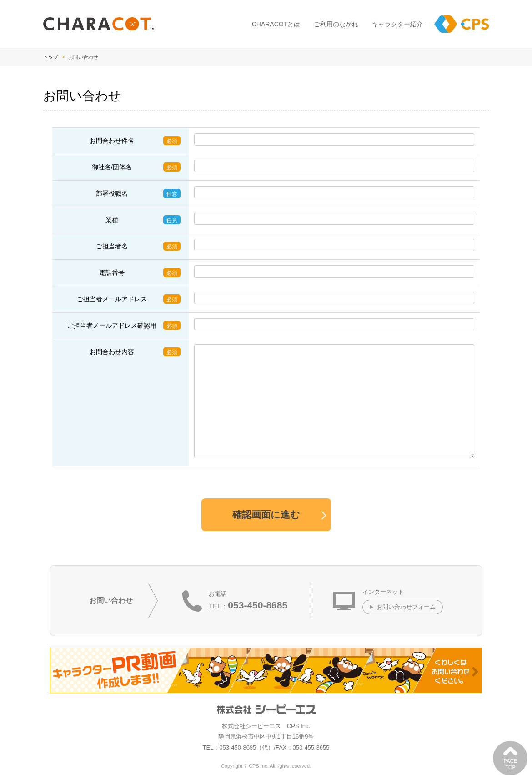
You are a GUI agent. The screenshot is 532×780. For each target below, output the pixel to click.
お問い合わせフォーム (406, 607)
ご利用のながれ (336, 24)
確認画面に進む (266, 514)
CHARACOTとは (276, 24)
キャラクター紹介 (397, 24)
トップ (51, 57)
